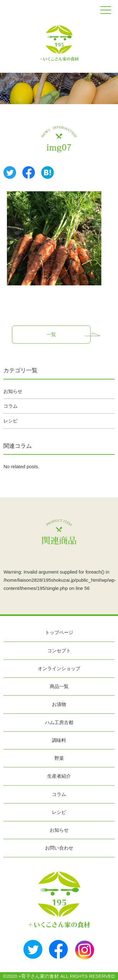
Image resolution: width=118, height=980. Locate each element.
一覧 (51, 334)
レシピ (11, 421)
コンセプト (59, 651)
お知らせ (13, 391)
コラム (11, 406)
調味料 (59, 740)
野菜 (59, 758)
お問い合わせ (59, 848)
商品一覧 (59, 686)
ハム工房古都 (59, 722)
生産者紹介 (59, 776)
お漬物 (59, 704)
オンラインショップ (59, 668)
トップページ (59, 632)
